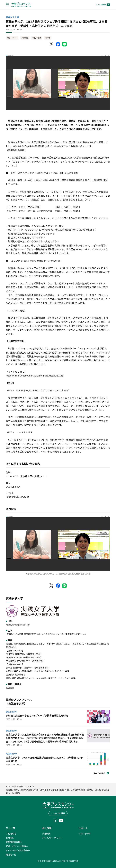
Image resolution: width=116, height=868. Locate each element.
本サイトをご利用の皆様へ (18, 850)
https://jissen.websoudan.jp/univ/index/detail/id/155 (34, 375)
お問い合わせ (85, 834)
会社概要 (46, 834)
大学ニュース (12, 38)
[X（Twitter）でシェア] (52, 44)
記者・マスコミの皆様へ (17, 846)
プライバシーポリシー (52, 838)
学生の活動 (37, 38)
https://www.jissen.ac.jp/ (18, 625)
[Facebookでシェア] (58, 44)
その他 (48, 38)
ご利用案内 (11, 834)
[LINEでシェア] (64, 44)
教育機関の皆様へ (14, 842)
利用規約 (10, 838)
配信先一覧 (11, 855)
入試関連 (25, 38)
